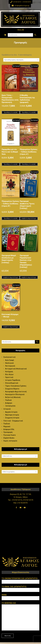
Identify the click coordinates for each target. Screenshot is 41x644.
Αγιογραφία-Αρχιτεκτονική (16, 392)
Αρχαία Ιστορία (11, 412)
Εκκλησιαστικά (9, 357)
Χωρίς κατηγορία (10, 441)
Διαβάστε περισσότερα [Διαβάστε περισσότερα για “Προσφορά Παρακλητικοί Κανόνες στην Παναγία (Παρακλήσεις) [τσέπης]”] (29, 277)
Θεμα (20, 596)
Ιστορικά (7, 409)
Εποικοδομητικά (12, 383)
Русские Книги (9, 435)
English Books (9, 438)
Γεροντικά (9, 377)
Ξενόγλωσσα (10, 406)
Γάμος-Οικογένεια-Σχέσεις (16, 386)
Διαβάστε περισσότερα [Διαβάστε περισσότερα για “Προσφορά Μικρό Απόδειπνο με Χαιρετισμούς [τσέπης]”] (11, 277)
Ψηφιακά (7, 426)
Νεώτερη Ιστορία (12, 415)
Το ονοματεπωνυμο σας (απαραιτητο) (20, 580)
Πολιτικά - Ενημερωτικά (13, 421)
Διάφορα (9, 403)
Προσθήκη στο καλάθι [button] (11, 112)
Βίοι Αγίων (9, 374)
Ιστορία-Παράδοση (13, 380)
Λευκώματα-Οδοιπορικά (15, 394)
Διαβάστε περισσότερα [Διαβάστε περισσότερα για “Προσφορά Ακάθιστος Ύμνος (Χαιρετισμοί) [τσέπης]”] (29, 218)
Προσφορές (8, 432)
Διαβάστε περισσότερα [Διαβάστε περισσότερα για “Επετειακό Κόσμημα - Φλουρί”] (11, 327)
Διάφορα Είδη (9, 429)
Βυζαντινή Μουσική (13, 397)
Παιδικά (8, 400)
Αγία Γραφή (10, 360)
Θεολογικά (9, 363)
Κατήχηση (9, 372)
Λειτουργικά (10, 366)
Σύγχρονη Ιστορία (12, 418)
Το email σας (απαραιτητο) (20, 588)
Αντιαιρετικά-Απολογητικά (16, 369)
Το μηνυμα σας (20, 616)
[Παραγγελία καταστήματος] (21, 60)
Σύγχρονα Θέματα (12, 389)
